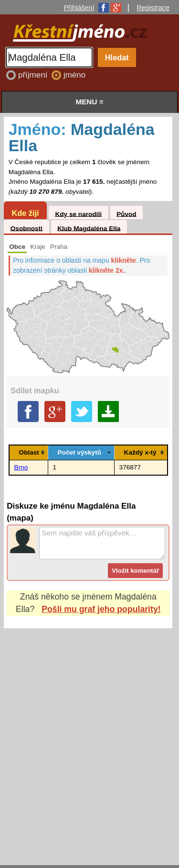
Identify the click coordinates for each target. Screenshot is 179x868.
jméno (74, 75)
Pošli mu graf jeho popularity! (101, 609)
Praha (59, 247)
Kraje (38, 247)
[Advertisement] (89, 738)
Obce (17, 247)
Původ (126, 214)
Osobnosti (26, 228)
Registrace (153, 8)
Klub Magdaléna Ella (89, 228)
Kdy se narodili (78, 214)
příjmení (34, 75)
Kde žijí (25, 213)
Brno (21, 467)
